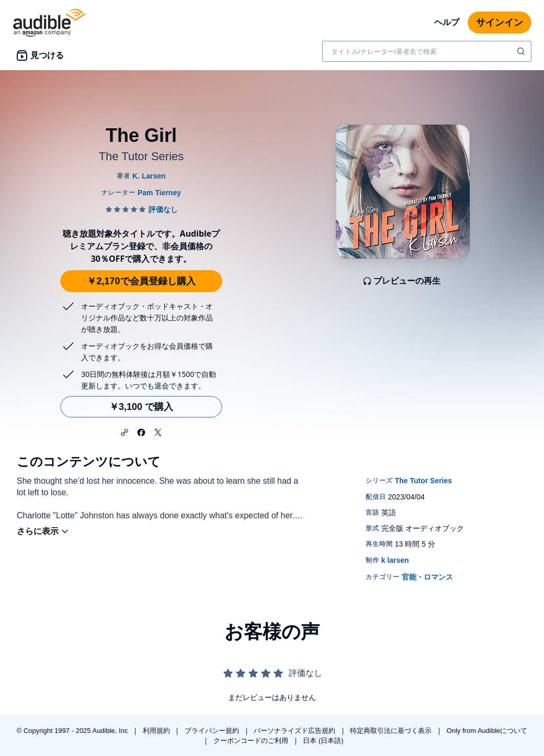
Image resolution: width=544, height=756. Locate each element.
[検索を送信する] (522, 51)
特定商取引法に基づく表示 (392, 731)
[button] (124, 431)
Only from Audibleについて (487, 731)
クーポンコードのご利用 (252, 741)
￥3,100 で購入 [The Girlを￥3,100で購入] (141, 407)
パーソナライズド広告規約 (296, 731)
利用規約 (157, 731)
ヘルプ (447, 22)
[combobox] (427, 51)
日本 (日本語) (323, 741)
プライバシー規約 (213, 731)
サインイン (500, 23)
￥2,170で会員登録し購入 (141, 281)
